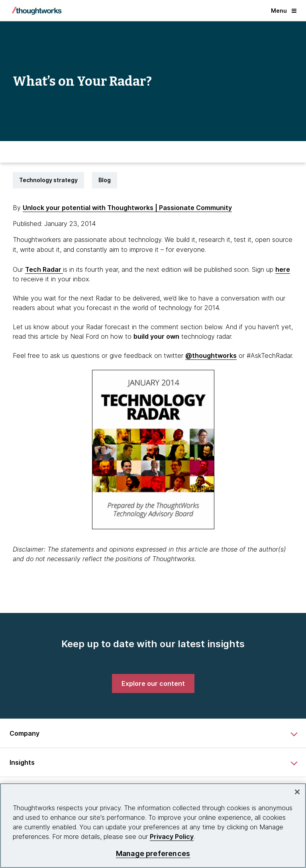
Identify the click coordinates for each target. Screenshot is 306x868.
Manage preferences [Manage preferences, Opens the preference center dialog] (153, 853)
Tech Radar (44, 269)
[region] (153, 826)
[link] (153, 683)
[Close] (297, 792)
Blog (105, 180)
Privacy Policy (172, 837)
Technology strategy (48, 180)
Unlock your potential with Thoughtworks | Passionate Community (127, 208)
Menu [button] (284, 11)
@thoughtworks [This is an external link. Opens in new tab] (211, 355)
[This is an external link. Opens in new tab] (156, 336)
